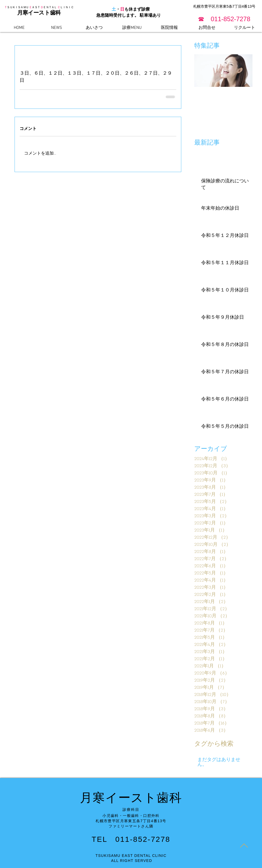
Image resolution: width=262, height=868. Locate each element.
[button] (224, 19)
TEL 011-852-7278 (131, 839)
